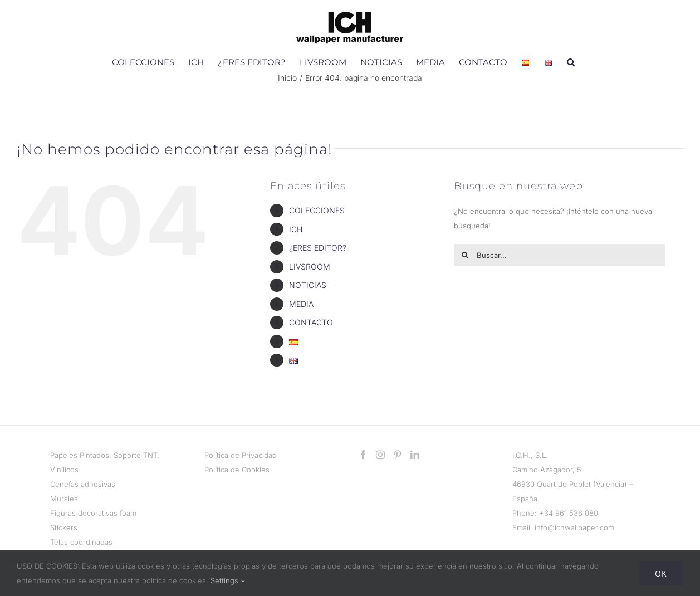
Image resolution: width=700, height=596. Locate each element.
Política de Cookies (237, 470)
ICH (296, 229)
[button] (571, 62)
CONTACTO (311, 322)
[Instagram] (380, 455)
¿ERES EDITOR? (318, 248)
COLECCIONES (317, 210)
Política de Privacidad (241, 455)
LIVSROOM (310, 267)
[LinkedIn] (415, 455)
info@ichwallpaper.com (574, 527)
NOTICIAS (308, 285)
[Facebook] (363, 455)
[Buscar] (465, 255)
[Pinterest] (398, 455)
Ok (661, 573)
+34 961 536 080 (569, 513)
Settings (228, 580)
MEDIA (301, 304)
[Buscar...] (559, 255)
